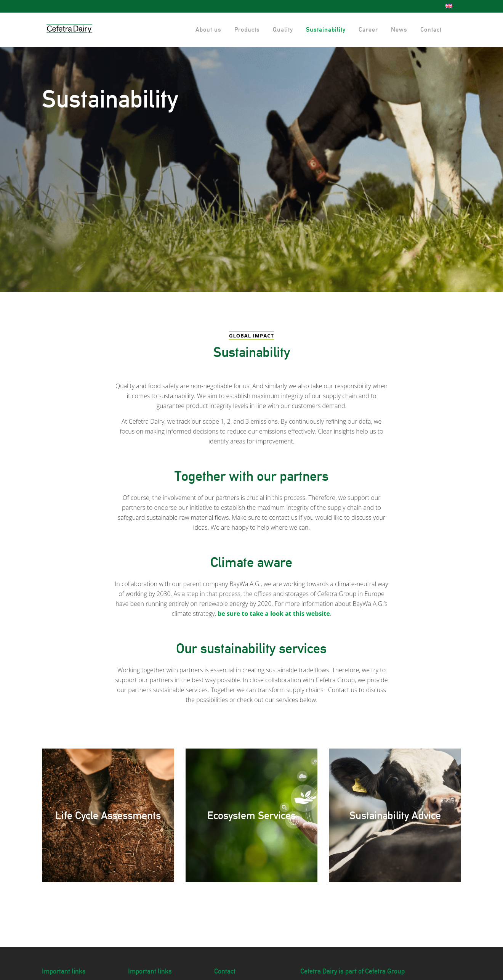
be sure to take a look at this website (274, 614)
